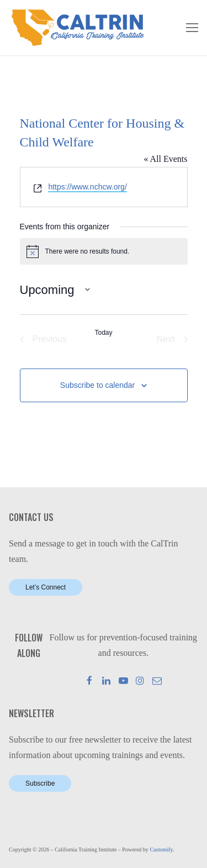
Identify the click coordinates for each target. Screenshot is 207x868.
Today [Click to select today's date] (103, 333)
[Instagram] (140, 680)
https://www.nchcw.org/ (87, 187)
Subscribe (40, 783)
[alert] (104, 251)
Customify (161, 849)
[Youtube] (123, 680)
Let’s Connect (46, 587)
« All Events (165, 159)
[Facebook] (90, 680)
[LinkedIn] (106, 680)
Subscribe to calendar (97, 385)
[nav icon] (192, 28)
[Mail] (157, 680)
